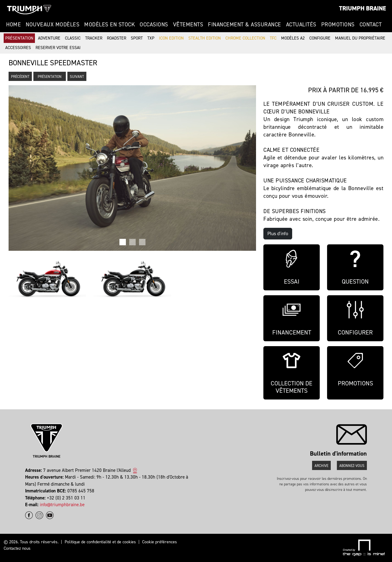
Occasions (154, 25)
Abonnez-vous (352, 466)
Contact (371, 25)
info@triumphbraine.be (62, 505)
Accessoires (18, 48)
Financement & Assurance (245, 25)
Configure (320, 38)
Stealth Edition (205, 38)
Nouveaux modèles (53, 25)
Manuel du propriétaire (360, 38)
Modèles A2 (293, 38)
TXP (151, 38)
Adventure (49, 38)
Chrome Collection (245, 38)
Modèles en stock (109, 25)
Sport (137, 38)
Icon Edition (171, 38)
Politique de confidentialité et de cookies (100, 542)
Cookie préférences (160, 542)
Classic (73, 38)
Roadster (117, 38)
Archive (321, 466)
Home (13, 25)
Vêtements (188, 25)
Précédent (20, 77)
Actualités (301, 25)
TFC (273, 38)
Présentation (19, 38)
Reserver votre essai (58, 48)
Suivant (77, 77)
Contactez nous (17, 548)
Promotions (338, 25)
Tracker (94, 38)
